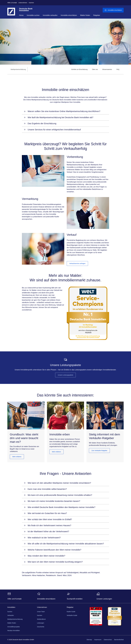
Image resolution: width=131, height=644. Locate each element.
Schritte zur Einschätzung (79, 69)
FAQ (118, 69)
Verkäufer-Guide (72, 615)
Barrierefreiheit (119, 640)
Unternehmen (23, 3)
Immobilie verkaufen (50, 15)
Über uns (95, 69)
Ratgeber (97, 15)
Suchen (10, 612)
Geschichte (41, 627)
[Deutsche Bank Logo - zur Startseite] (11, 13)
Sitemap (89, 640)
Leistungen (41, 623)
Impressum (98, 640)
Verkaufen (11, 615)
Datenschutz (108, 640)
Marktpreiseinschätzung (15, 619)
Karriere (31, 3)
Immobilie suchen (33, 15)
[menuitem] (79, 69)
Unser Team (41, 612)
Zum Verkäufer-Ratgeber (99, 451)
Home (21, 15)
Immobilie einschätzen (69, 15)
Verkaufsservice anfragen (77, 263)
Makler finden (85, 15)
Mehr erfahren (17, 457)
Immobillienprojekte (14, 627)
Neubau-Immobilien (14, 631)
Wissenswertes (107, 69)
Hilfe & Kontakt (12, 3)
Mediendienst (41, 619)
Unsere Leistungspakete (65, 375)
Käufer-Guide (71, 612)
